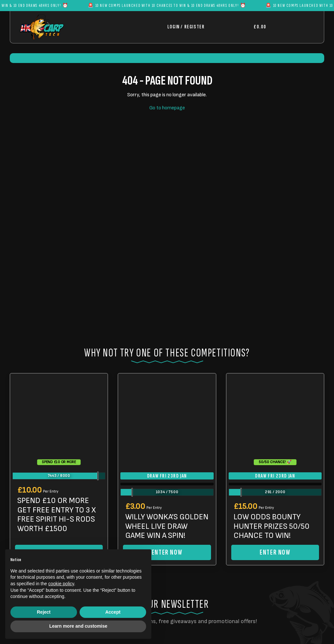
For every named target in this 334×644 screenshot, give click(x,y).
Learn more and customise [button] (78, 626)
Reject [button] (44, 612)
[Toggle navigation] (293, 27)
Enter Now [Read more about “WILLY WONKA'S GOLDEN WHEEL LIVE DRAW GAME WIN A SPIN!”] (167, 552)
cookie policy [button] (61, 584)
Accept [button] (113, 612)
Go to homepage (167, 108)
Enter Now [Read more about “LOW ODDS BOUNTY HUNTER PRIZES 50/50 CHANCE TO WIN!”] (275, 552)
